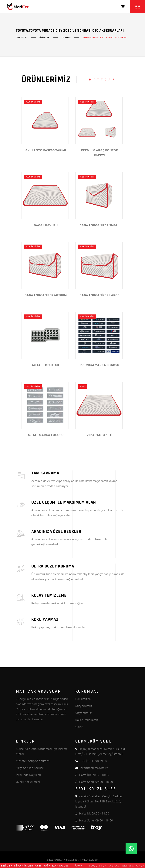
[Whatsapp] (131, 848)
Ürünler (45, 38)
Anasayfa (22, 38)
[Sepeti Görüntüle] (123, 7)
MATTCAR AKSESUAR (64, 860)
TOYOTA (66, 38)
